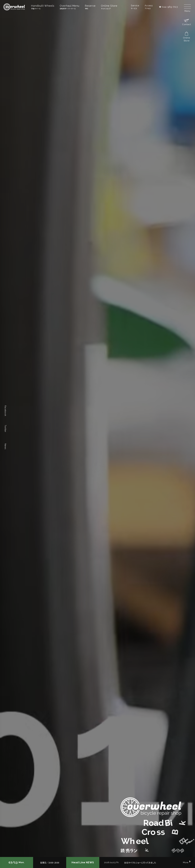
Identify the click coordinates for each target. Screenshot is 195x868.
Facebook (5, 411)
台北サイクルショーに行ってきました (140, 863)
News (5, 446)
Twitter (5, 428)
